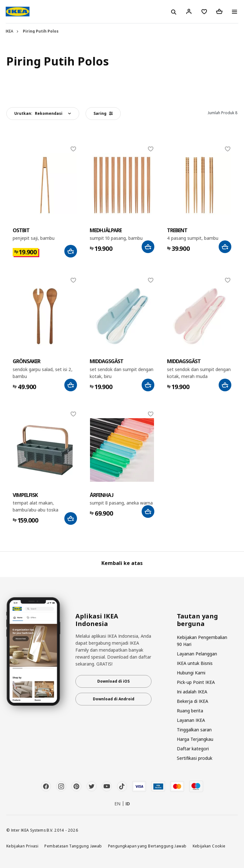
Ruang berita (190, 711)
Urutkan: (38, 113)
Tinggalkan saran (194, 730)
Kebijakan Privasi (22, 846)
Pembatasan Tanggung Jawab (73, 846)
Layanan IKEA (191, 720)
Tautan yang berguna (197, 620)
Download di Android (114, 699)
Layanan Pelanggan (197, 654)
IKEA (10, 31)
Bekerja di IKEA (193, 701)
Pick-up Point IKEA (196, 682)
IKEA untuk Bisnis (195, 663)
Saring (103, 113)
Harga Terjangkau (195, 739)
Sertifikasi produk (195, 758)
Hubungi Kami (191, 673)
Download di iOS (113, 681)
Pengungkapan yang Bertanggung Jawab (147, 846)
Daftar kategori (193, 749)
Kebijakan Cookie (209, 846)
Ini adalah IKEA (192, 692)
